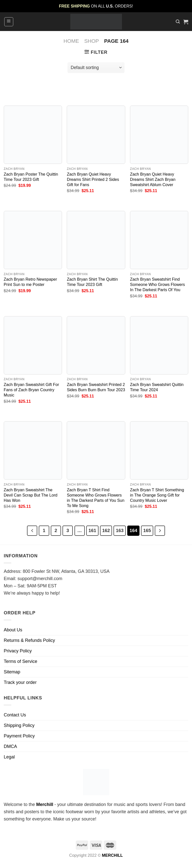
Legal (9, 757)
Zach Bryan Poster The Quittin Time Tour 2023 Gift (31, 177)
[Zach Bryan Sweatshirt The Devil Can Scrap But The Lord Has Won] (33, 450)
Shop (92, 41)
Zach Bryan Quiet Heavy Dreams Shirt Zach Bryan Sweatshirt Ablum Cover (153, 179)
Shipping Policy (19, 725)
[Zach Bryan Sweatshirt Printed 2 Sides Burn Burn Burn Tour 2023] (96, 345)
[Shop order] (96, 68)
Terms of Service (20, 661)
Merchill (45, 804)
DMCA (10, 746)
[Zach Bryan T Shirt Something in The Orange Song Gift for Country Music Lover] (159, 450)
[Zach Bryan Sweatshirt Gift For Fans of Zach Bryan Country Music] (33, 345)
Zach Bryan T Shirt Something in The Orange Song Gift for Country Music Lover (157, 495)
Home (71, 41)
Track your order (20, 682)
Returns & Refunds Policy (29, 640)
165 (147, 530)
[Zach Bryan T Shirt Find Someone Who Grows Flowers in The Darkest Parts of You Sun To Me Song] (96, 450)
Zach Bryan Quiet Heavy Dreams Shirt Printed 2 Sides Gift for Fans (93, 179)
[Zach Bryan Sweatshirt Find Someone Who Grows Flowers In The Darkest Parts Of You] (159, 240)
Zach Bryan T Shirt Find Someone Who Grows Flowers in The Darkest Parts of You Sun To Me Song (95, 498)
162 (106, 530)
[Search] (178, 22)
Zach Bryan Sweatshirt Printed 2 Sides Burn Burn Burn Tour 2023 (96, 387)
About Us (13, 630)
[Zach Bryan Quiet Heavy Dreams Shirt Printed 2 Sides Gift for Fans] (96, 135)
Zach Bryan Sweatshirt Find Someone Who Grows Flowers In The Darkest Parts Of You (157, 284)
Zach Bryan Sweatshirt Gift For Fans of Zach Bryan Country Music (31, 390)
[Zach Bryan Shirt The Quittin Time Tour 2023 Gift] (96, 240)
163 (120, 530)
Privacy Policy (18, 651)
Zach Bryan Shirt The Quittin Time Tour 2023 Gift (92, 282)
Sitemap (12, 672)
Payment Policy (19, 736)
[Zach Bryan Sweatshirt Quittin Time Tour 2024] (159, 345)
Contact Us (15, 715)
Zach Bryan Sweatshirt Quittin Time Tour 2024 (157, 387)
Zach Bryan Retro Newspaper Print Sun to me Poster (30, 282)
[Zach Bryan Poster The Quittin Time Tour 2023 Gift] (33, 135)
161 (92, 530)
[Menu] (9, 22)
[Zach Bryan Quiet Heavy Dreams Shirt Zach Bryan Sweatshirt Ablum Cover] (159, 135)
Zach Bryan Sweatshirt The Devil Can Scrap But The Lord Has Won (31, 495)
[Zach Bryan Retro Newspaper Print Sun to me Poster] (33, 240)
